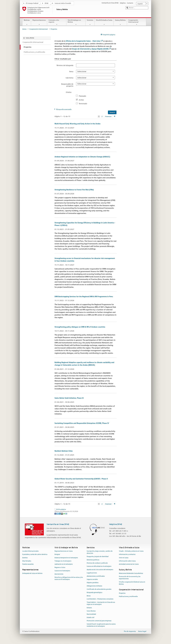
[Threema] (62, 513)
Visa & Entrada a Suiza (104, 22)
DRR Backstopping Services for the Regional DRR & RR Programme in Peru (84, 296)
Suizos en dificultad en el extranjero (99, 566)
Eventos (25, 558)
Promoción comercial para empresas (99, 621)
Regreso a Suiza (60, 568)
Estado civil (91, 617)
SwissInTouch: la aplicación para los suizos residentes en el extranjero (101, 625)
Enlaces (89, 608)
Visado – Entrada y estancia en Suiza (131, 551)
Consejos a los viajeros (57, 22)
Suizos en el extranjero (62, 571)
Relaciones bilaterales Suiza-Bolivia (131, 573)
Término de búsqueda (65, 65)
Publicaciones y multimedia (128, 596)
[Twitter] (58, 513)
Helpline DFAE (116, 524)
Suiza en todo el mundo (63, 3)
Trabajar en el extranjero (63, 561)
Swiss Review (91, 611)
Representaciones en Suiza (64, 551)
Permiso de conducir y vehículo (97, 563)
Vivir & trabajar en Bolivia (76, 22)
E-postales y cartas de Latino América (35, 554)
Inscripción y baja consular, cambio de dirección (100, 552)
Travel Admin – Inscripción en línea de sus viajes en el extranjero (101, 603)
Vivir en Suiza (124, 558)
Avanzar (108, 116)
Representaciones (39, 22)
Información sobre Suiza (127, 561)
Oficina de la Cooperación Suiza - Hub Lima (84, 41)
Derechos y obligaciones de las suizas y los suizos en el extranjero (69, 578)
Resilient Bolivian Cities (64, 451)
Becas (89, 596)
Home (24, 29)
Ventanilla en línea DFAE (58, 524)
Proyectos (122, 593)
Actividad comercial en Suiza (129, 564)
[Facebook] (56, 513)
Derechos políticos (93, 560)
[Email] (66, 513)
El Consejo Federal (32, 3)
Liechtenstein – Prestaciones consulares (100, 599)
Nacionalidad (91, 614)
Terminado (84, 104)
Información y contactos (127, 554)
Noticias (27, 22)
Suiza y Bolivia (120, 22)
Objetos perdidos (93, 583)
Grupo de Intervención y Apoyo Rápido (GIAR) (91, 49)
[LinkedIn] (60, 513)
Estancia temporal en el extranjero (66, 558)
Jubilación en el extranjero (64, 564)
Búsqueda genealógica (94, 592)
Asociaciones (59, 574)
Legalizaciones (92, 573)
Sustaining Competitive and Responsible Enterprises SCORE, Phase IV (82, 423)
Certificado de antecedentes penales (99, 589)
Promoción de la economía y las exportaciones (130, 578)
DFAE (46, 3)
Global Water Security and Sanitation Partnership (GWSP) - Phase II (81, 479)
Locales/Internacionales (30, 551)
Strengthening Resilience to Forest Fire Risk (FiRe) (74, 190)
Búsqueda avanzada (64, 109)
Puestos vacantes (28, 564)
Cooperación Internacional (137, 22)
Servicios (90, 22)
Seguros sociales (92, 579)
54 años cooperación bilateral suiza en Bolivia (132, 583)
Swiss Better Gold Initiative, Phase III (69, 398)
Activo (82, 100)
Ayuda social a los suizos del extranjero (100, 570)
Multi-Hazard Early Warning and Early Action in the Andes (78, 124)
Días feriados (27, 561)
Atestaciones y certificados (96, 576)
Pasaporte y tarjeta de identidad (98, 557)
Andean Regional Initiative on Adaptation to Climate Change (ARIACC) (82, 157)
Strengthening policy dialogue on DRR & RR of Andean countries (80, 327)
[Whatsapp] (64, 513)
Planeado (83, 96)
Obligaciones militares (94, 586)
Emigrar (57, 554)
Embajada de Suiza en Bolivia (32, 573)
